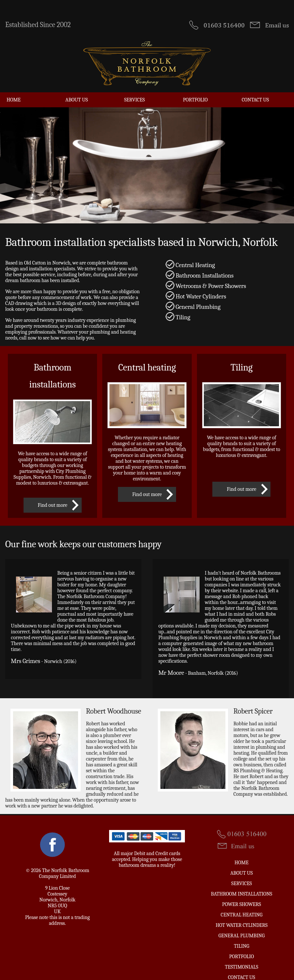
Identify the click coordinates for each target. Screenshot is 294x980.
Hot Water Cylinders (242, 915)
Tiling (242, 936)
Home (14, 89)
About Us (77, 89)
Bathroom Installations (241, 883)
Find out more (53, 495)
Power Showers (242, 894)
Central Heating (242, 904)
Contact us (255, 89)
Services (134, 89)
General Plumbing (242, 925)
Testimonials (241, 957)
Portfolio (195, 89)
